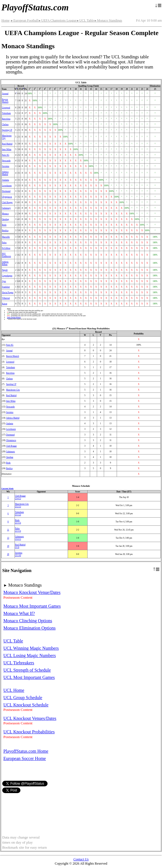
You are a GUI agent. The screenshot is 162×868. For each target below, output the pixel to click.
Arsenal (5, 94)
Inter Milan (7, 149)
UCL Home (14, 690)
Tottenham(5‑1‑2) (20, 513)
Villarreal (6, 298)
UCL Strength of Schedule (27, 670)
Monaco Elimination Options (30, 628)
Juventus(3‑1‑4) (19, 554)
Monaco (5, 214)
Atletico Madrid (5, 173)
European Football (24, 20)
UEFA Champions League (57, 20)
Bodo (4, 225)
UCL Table (85, 20)
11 (8, 530)
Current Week (7, 488)
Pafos (4, 243)
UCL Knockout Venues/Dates (30, 718)
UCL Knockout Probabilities (29, 732)
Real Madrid (7, 144)
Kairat (4, 304)
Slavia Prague (8, 292)
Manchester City (13, 390)
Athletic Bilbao (5, 263)
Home (5, 20)
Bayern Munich (5, 101)
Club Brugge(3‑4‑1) (20, 497)
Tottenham (6, 113)
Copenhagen (7, 276)
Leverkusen (7, 186)
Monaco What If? (19, 613)
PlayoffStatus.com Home (26, 751)
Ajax (4, 281)
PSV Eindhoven (6, 255)
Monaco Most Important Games (32, 606)
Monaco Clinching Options (28, 621)
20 (8, 554)
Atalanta (5, 180)
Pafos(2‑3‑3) (18, 530)
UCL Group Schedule (23, 698)
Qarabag (5, 219)
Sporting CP (7, 130)
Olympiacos (7, 197)
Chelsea (5, 124)
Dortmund (6, 191)
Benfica (5, 230)
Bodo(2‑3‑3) (18, 522)
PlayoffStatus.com (35, 7)
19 (8, 546)
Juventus (6, 166)
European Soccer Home (25, 758)
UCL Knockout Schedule (26, 705)
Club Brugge (7, 202)
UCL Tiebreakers (19, 663)
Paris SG (6, 155)
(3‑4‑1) (20, 538)
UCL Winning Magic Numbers (31, 648)
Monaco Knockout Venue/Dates (32, 592)
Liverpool (6, 108)
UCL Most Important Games (29, 677)
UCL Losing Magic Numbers (30, 655)
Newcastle (6, 161)
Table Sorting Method (14, 317)
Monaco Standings (108, 20)
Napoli (5, 270)
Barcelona (6, 119)
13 (8, 538)
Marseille (6, 237)
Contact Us (81, 859)
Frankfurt (6, 287)
